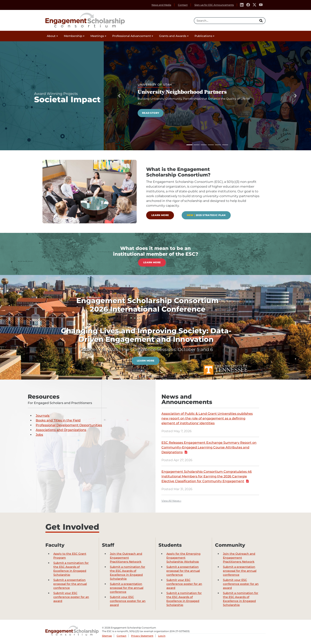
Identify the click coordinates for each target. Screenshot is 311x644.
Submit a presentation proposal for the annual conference (70, 584)
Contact (183, 5)
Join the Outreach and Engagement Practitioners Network (126, 558)
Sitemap (107, 636)
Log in (162, 636)
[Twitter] (254, 5)
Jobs (39, 435)
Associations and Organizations (61, 430)
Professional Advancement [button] (132, 36)
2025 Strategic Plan (206, 215)
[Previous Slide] (119, 96)
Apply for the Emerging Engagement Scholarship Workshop (183, 558)
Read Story (151, 113)
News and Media (161, 5)
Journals (43, 416)
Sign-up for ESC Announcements (214, 5)
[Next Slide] (295, 96)
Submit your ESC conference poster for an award (71, 597)
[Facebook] (248, 5)
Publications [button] (203, 36)
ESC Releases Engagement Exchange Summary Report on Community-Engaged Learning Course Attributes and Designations (209, 448)
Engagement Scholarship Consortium (85, 19)
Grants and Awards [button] (173, 36)
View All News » (171, 501)
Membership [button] (73, 36)
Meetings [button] (97, 36)
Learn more (160, 215)
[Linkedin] (242, 5)
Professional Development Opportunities (69, 425)
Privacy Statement (142, 636)
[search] (261, 21)
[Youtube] (261, 5)
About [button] (51, 36)
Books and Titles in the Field (58, 420)
